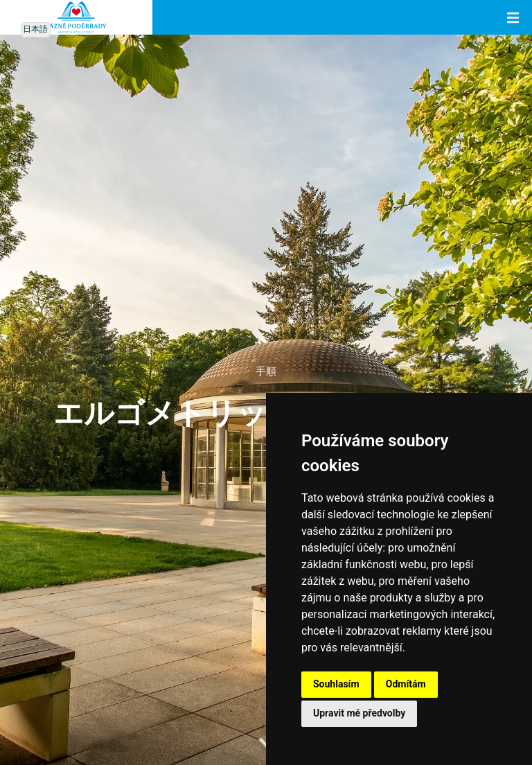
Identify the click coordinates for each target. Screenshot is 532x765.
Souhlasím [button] (336, 684)
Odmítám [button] (406, 684)
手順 (266, 372)
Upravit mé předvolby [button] (359, 713)
